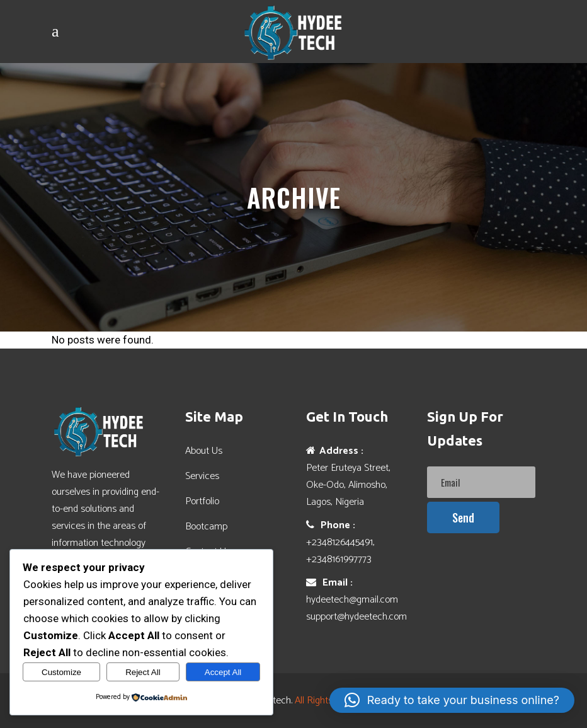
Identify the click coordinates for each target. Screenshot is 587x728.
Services (202, 476)
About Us (204, 451)
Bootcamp (206, 527)
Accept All (223, 672)
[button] (452, 700)
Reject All (143, 672)
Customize (61, 672)
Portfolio (202, 501)
